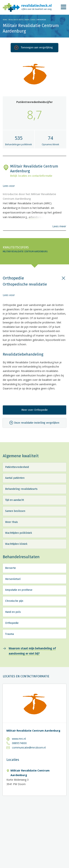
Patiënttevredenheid (17, 467)
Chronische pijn (14, 601)
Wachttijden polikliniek (19, 533)
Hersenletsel (13, 579)
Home (5, 20)
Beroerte (10, 568)
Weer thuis (11, 522)
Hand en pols (13, 612)
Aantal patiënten (15, 478)
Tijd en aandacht (15, 500)
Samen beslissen (15, 511)
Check (33, 20)
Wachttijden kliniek (16, 544)
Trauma (9, 634)
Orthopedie (12, 623)
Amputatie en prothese (19, 590)
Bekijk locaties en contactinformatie (31, 176)
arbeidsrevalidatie (41, 217)
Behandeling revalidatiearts (21, 489)
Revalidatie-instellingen (19, 20)
